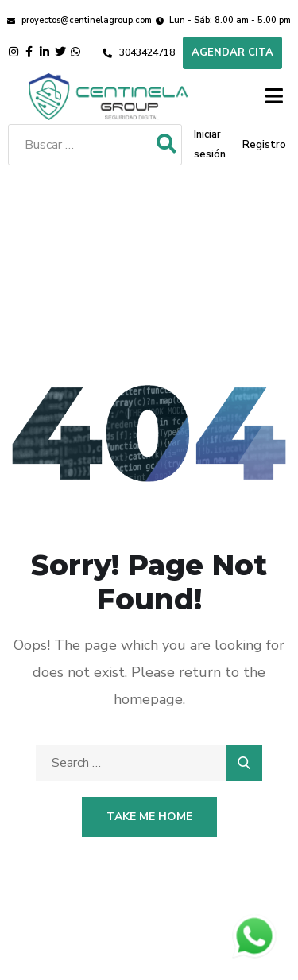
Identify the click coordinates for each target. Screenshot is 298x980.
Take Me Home (149, 817)
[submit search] (166, 144)
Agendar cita (232, 52)
